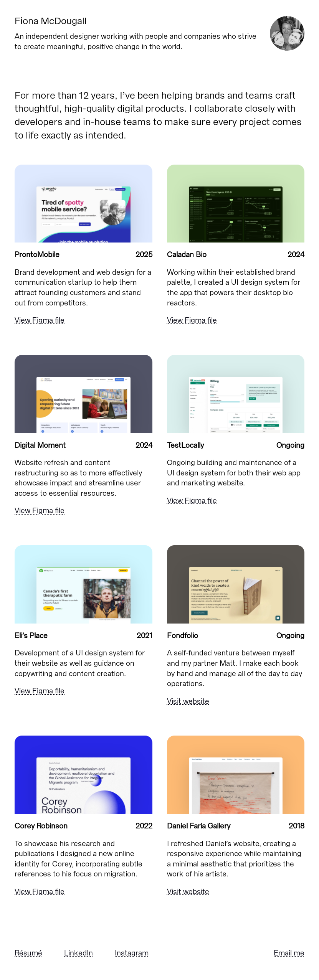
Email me (289, 953)
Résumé (28, 953)
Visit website (188, 701)
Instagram (132, 953)
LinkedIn (79, 953)
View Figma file (40, 320)
